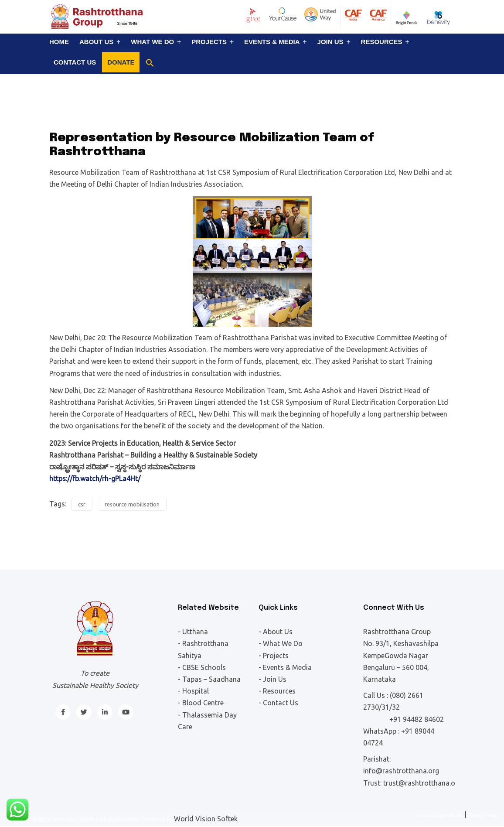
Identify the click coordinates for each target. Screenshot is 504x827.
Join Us (330, 42)
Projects (209, 42)
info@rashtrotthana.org (401, 771)
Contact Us (75, 62)
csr (82, 504)
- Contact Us (278, 703)
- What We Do (281, 643)
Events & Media (272, 42)
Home (59, 42)
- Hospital (193, 691)
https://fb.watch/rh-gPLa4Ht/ (95, 478)
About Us (96, 42)
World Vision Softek (206, 819)
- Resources (277, 691)
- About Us (276, 632)
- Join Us (272, 679)
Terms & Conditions (440, 815)
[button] (150, 63)
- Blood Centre (201, 703)
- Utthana (193, 632)
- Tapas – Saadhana (209, 679)
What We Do (152, 42)
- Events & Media (285, 667)
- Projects (274, 656)
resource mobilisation (132, 504)
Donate (121, 62)
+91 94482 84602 (417, 719)
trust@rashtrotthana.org (422, 783)
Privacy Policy (483, 815)
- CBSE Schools (202, 667)
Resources (382, 42)
